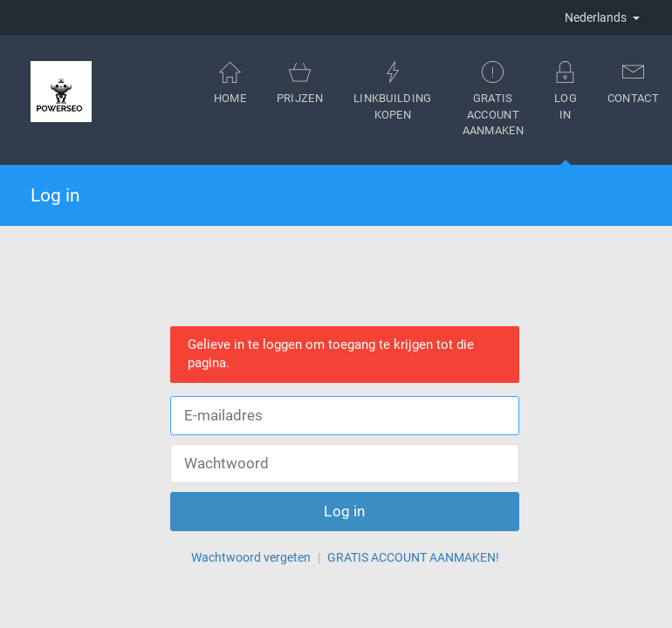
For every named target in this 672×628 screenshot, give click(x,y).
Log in (566, 113)
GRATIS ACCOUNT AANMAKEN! (413, 557)
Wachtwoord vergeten (251, 557)
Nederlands (602, 17)
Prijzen (300, 82)
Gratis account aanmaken (493, 99)
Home (230, 82)
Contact (633, 82)
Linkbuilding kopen (393, 91)
